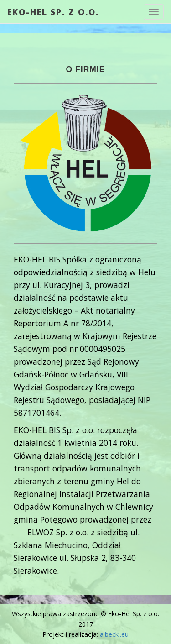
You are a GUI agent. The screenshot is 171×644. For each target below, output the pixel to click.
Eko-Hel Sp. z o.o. (53, 12)
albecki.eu (114, 634)
